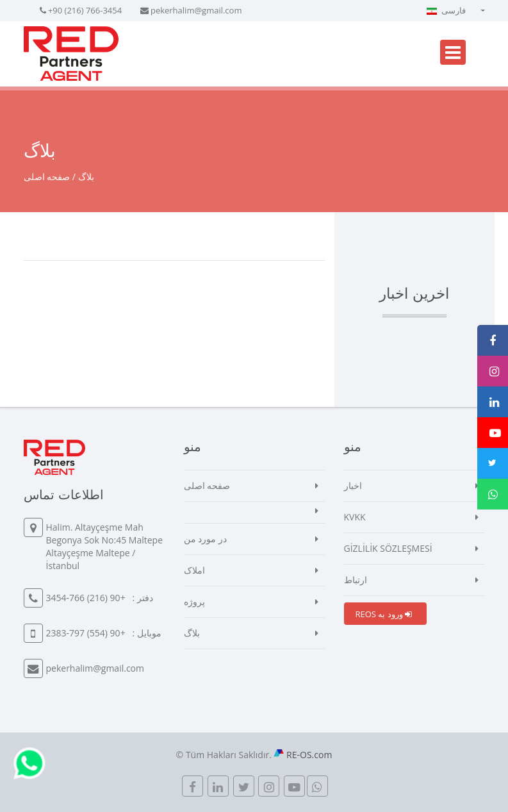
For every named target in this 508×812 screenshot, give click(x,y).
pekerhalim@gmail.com (196, 10)
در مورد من (205, 539)
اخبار (353, 485)
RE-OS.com (309, 755)
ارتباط (356, 580)
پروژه (194, 601)
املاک (194, 570)
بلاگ (192, 633)
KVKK (355, 517)
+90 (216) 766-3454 (85, 10)
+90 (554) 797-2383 (86, 633)
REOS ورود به (384, 614)
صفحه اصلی (47, 177)
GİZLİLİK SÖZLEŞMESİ (388, 548)
